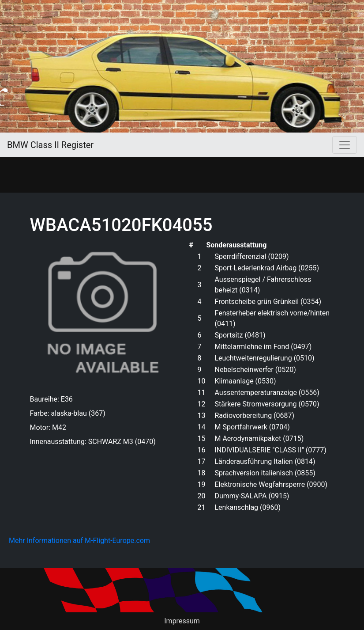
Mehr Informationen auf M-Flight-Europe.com (79, 541)
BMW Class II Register (50, 145)
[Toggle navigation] (345, 145)
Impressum (182, 621)
